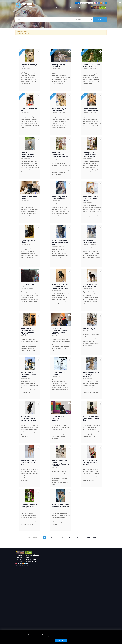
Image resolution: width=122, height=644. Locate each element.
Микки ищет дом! (89, 330)
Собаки (23, 70)
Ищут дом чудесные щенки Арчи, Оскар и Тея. (91, 419)
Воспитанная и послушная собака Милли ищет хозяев (28, 419)
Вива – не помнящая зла (29, 111)
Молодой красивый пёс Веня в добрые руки (28, 463)
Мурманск (60, 377)
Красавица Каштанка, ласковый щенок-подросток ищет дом (60, 287)
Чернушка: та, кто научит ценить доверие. (59, 419)
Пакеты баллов (31, 562)
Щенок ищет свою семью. (28, 243)
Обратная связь (31, 560)
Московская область (31, 423)
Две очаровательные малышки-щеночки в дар (60, 243)
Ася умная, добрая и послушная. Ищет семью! (29, 507)
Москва (28, 70)
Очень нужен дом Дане (28, 286)
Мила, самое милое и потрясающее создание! (91, 375)
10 (77, 538)
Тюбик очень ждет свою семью (59, 111)
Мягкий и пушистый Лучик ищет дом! (60, 199)
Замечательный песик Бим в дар (89, 243)
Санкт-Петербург (92, 70)
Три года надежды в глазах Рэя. (60, 67)
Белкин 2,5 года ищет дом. (29, 67)
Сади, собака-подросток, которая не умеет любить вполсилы (59, 332)
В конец (87, 538)
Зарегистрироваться (86, 3)
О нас (19, 560)
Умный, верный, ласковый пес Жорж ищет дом (29, 375)
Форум (28, 558)
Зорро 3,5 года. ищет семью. (29, 199)
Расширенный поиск (33, 556)
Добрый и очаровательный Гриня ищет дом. (28, 155)
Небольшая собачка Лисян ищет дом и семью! (91, 463)
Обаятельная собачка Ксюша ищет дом (91, 67)
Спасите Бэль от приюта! (58, 374)
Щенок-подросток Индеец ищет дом (90, 286)
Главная (20, 556)
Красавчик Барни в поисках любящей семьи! (90, 199)
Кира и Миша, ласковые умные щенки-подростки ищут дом (28, 332)
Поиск (100, 20)
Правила (20, 562)
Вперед (95, 538)
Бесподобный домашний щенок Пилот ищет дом (90, 155)
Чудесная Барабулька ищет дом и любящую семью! (60, 507)
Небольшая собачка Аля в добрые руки (91, 111)
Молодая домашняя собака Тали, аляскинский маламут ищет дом (60, 464)
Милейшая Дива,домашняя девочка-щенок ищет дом (60, 156)
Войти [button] (77, 3)
